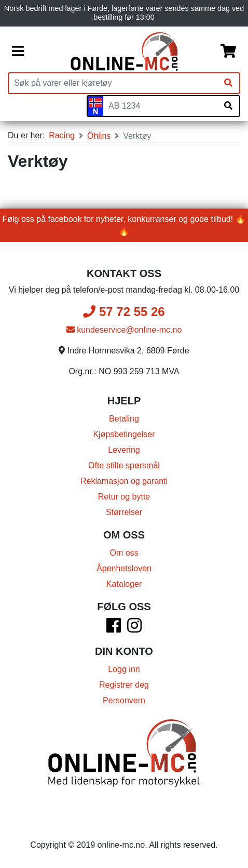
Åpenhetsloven (124, 568)
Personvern (124, 700)
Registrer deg (124, 685)
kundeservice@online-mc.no (124, 330)
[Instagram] (134, 629)
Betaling (124, 419)
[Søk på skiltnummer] (228, 106)
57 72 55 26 (124, 312)
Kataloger (124, 584)
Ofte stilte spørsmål (124, 465)
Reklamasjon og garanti (124, 481)
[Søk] (228, 83)
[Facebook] (114, 629)
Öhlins (99, 136)
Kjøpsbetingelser (124, 434)
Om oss (124, 553)
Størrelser (124, 512)
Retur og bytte (124, 497)
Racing (62, 135)
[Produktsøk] (113, 83)
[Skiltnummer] (160, 106)
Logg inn (124, 669)
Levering (124, 450)
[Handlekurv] (228, 51)
